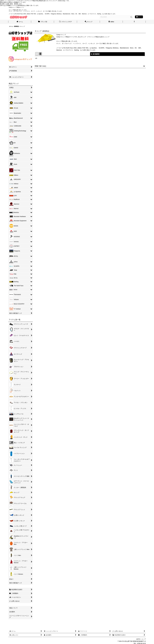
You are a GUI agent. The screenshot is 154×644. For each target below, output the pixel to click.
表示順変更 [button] (95, 54)
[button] (134, 22)
